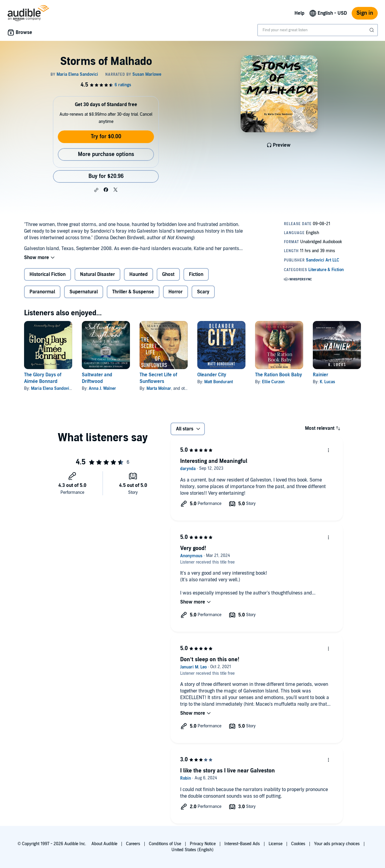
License (276, 844)
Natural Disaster (97, 274)
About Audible (104, 844)
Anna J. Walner (102, 388)
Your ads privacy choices (337, 844)
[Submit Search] (372, 30)
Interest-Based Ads (242, 844)
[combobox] (318, 30)
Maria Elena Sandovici (52, 388)
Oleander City (212, 375)
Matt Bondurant (219, 382)
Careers (133, 844)
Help (299, 13)
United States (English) (192, 850)
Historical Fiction (48, 274)
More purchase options (106, 154)
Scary (203, 292)
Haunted (139, 274)
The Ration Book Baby (279, 375)
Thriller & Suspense (133, 292)
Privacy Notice (203, 844)
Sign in (365, 13)
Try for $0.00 (106, 137)
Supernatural (84, 292)
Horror (176, 292)
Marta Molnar (159, 388)
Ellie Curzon (273, 382)
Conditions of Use (165, 844)
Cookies (298, 844)
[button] (96, 190)
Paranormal (42, 292)
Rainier (320, 375)
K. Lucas (327, 382)
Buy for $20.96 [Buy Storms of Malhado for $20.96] (106, 176)
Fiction (196, 274)
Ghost (168, 274)
